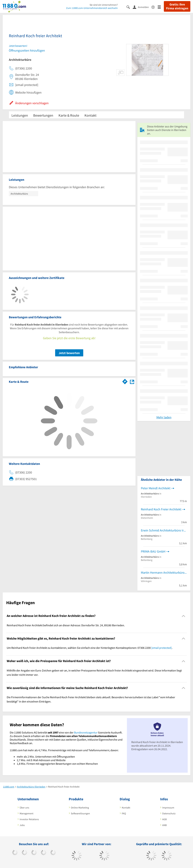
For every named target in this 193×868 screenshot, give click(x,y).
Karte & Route (69, 115)
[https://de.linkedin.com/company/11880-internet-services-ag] (53, 853)
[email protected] (162, 648)
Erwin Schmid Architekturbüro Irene (164, 530)
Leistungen (20, 115)
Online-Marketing (80, 808)
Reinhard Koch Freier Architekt (161, 509)
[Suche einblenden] (130, 7)
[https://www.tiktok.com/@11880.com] (24, 853)
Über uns (24, 808)
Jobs (22, 825)
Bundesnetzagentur (86, 732)
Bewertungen (43, 115)
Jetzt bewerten (69, 353)
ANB (164, 825)
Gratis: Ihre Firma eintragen (177, 6)
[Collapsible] (184, 616)
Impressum (168, 808)
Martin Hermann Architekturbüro (163, 572)
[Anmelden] (142, 7)
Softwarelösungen (80, 813)
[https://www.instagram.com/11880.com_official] (34, 853)
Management (27, 813)
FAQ (124, 813)
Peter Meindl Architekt (156, 488)
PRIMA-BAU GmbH (153, 551)
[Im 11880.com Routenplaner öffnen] (125, 381)
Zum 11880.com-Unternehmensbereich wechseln (92, 8)
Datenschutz (169, 813)
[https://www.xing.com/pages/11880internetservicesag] (44, 853)
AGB (164, 819)
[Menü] (161, 7)
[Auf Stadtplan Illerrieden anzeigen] (132, 381)
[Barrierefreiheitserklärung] (155, 7)
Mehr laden (164, 417)
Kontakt (90, 115)
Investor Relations (29, 819)
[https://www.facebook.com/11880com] (15, 853)
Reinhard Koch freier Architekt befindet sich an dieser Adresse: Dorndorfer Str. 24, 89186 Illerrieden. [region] (66, 625)
